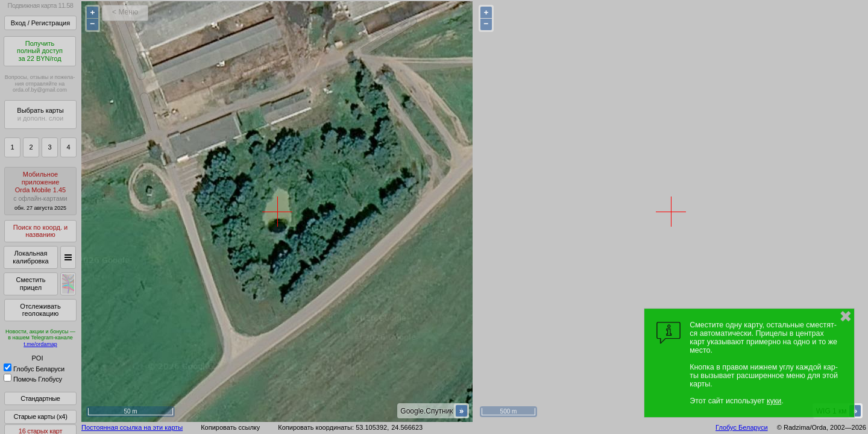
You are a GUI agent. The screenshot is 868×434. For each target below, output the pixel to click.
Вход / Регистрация (40, 23)
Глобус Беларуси (34, 369)
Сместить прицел (30, 284)
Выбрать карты (40, 114)
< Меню (125, 12)
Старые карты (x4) (40, 417)
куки (774, 401)
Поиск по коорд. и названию (40, 231)
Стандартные (40, 398)
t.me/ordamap (40, 344)
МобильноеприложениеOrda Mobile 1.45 (40, 191)
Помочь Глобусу (33, 379)
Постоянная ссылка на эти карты (132, 427)
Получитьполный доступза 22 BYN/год (40, 51)
